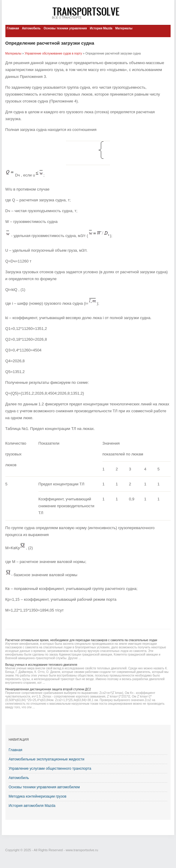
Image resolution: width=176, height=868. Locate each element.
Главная (13, 28)
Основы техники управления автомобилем (44, 787)
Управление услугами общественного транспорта (50, 769)
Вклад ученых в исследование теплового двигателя (41, 665)
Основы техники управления (65, 28)
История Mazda (101, 28)
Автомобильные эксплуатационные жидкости (47, 759)
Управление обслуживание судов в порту (53, 53)
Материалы (124, 28)
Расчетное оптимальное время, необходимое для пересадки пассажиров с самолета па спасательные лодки (81, 640)
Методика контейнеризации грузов (38, 796)
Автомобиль (31, 28)
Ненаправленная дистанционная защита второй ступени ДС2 (48, 689)
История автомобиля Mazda (32, 806)
